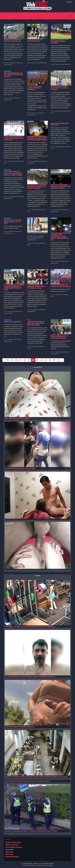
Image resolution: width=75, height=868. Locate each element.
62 (25, 360)
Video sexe (9, 854)
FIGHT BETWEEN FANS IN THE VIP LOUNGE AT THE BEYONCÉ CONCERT (13, 75)
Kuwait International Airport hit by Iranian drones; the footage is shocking (28, 781)
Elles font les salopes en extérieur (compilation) (20, 727)
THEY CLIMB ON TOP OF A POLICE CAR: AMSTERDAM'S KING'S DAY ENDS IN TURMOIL (13, 173)
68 (50, 360)
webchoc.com (37, 864)
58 (8, 360)
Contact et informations (29, 865)
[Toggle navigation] (71, 16)
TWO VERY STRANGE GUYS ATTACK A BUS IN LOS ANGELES (61, 286)
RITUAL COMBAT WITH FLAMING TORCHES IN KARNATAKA (34, 88)
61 (20, 360)
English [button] (69, 2)
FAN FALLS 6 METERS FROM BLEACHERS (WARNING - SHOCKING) (59, 41)
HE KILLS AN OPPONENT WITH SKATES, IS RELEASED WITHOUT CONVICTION (14, 138)
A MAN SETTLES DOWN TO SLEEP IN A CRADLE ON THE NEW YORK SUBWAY (36, 323)
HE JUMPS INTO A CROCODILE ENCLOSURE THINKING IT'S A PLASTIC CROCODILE (37, 187)
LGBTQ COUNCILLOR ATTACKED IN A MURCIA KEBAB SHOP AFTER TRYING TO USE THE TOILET (14, 287)
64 (33, 360)
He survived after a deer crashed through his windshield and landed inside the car (30, 677)
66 (42, 360)
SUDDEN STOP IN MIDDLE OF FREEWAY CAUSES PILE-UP (13, 40)
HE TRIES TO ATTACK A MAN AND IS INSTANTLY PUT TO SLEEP (13, 222)
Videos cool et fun (12, 845)
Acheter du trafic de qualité (45, 865)
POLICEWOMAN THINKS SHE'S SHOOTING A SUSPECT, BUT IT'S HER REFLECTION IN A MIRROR (37, 138)
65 (37, 360)
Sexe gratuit (10, 850)
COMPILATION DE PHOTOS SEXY (37, 233)
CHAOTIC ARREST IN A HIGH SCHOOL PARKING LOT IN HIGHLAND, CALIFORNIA (60, 337)
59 (12, 360)
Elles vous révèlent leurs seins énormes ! (18, 418)
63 (29, 360)
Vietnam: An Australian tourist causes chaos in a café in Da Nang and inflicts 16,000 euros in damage (36, 777)
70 (58, 360)
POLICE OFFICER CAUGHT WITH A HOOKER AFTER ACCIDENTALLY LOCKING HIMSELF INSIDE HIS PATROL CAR (61, 237)
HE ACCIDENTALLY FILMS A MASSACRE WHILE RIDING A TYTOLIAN (60, 88)
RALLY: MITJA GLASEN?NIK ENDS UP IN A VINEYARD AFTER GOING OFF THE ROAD (61, 187)
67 (46, 360)
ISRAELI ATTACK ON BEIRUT (13, 322)
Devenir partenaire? (12, 857)
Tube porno (9, 852)
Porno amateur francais (14, 847)
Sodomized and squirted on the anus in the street (20, 468)
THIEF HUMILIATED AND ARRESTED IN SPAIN (35, 40)
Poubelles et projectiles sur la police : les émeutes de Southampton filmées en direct (31, 831)
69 (54, 360)
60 (16, 360)
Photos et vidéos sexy (13, 842)
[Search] (65, 16)
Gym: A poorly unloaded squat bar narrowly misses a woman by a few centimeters (30, 627)
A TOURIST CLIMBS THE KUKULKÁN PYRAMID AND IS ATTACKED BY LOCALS (36, 287)
